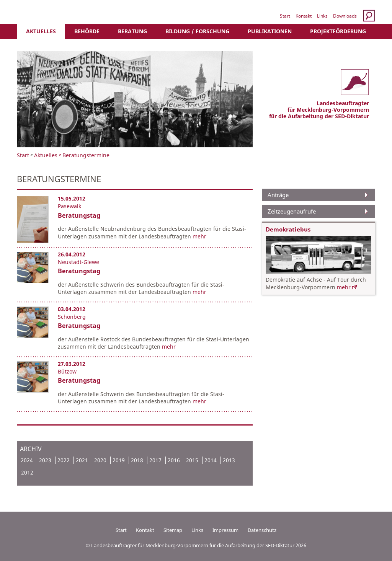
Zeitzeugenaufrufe (292, 211)
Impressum (225, 530)
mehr (199, 236)
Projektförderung (338, 31)
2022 (64, 460)
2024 (27, 460)
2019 (119, 460)
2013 (229, 460)
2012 (27, 472)
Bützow (67, 371)
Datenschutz (262, 530)
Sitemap (173, 530)
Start (285, 16)
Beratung (132, 31)
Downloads (345, 16)
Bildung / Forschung (197, 31)
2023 (45, 460)
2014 (211, 460)
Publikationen (270, 31)
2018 (137, 460)
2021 (82, 460)
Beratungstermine (86, 155)
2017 (155, 460)
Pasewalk (69, 206)
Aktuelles (41, 31)
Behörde (87, 31)
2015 (192, 460)
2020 (100, 460)
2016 (174, 460)
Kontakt (304, 16)
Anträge (278, 195)
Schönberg (72, 317)
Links (322, 16)
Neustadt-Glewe (78, 262)
